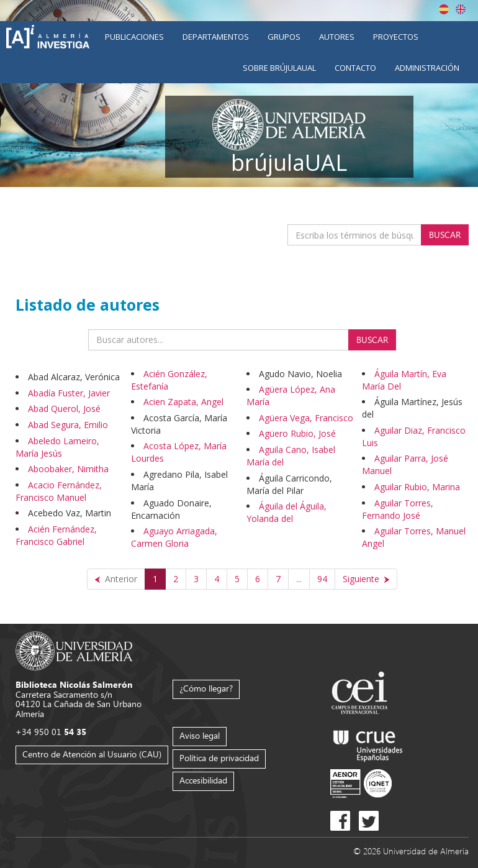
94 (322, 579)
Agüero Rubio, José (297, 433)
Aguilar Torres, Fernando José (398, 509)
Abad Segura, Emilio (68, 425)
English (461, 9)
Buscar (445, 235)
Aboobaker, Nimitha (68, 469)
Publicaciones (134, 37)
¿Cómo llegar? (206, 688)
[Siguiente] (366, 579)
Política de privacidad (219, 758)
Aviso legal (200, 735)
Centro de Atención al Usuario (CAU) (92, 754)
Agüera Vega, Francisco (306, 418)
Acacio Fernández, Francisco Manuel (59, 491)
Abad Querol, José (64, 409)
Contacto (355, 68)
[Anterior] (116, 579)
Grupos (284, 37)
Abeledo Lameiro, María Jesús (57, 447)
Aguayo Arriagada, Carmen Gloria (174, 537)
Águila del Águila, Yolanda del (286, 512)
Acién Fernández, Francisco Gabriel (56, 535)
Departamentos (216, 37)
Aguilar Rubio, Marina (417, 487)
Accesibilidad (203, 780)
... (299, 579)
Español (444, 9)
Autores (337, 37)
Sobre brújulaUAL (279, 68)
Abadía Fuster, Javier (69, 393)
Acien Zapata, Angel (183, 402)
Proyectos (396, 37)
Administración (427, 68)
